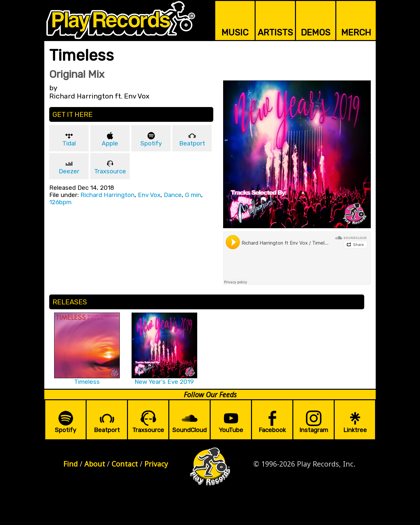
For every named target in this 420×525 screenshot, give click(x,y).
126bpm (60, 202)
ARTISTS (275, 33)
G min (193, 195)
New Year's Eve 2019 (164, 382)
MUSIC (235, 33)
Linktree (355, 430)
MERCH (356, 33)
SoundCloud (189, 430)
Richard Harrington (107, 195)
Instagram (314, 430)
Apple (110, 143)
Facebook (272, 430)
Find (71, 464)
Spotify (151, 143)
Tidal (69, 143)
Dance (173, 195)
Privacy (156, 464)
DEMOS (316, 33)
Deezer (69, 171)
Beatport (192, 143)
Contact (125, 464)
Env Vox (149, 195)
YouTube (231, 430)
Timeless (87, 382)
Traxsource (110, 171)
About (95, 464)
